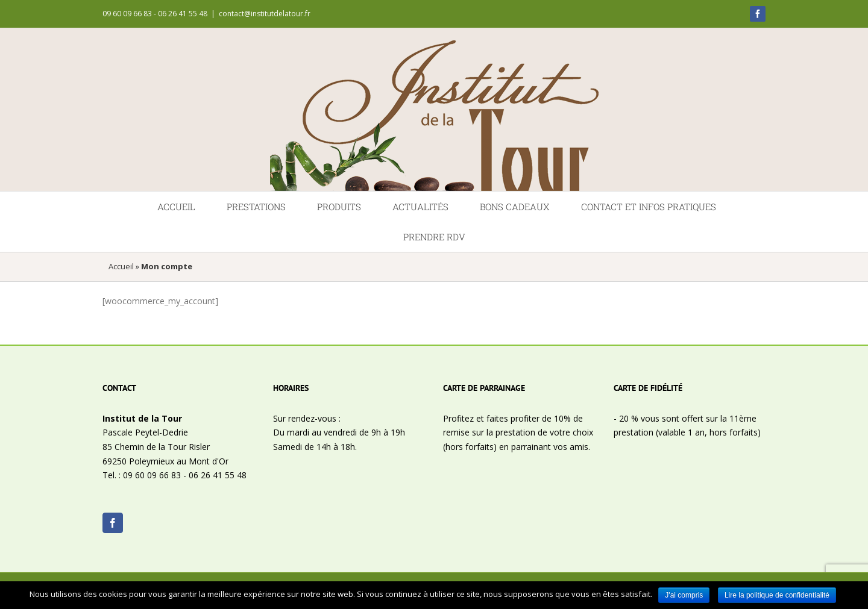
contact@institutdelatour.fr (265, 14)
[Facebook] (113, 523)
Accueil (121, 266)
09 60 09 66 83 (152, 475)
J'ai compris (684, 595)
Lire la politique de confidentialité (777, 595)
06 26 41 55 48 (218, 475)
